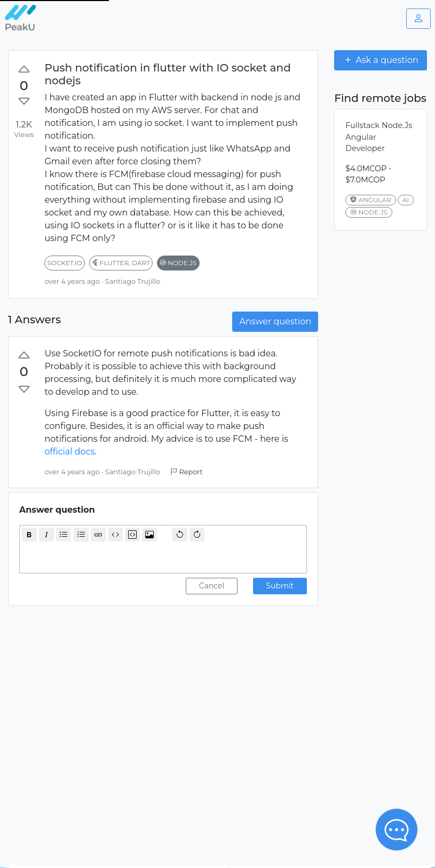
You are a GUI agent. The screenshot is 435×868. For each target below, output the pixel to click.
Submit (280, 586)
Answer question (275, 321)
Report (186, 472)
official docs (69, 452)
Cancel (212, 586)
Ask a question (381, 60)
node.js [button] (178, 263)
